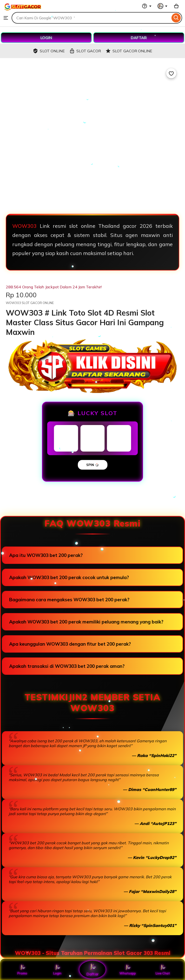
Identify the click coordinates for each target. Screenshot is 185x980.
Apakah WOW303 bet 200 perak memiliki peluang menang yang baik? (86, 622)
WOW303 (24, 226)
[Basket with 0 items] (176, 6)
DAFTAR (139, 38)
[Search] (176, 18)
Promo (22, 970)
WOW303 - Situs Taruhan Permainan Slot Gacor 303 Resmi (93, 953)
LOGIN (46, 38)
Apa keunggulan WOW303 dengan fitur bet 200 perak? (70, 644)
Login (57, 970)
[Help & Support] (147, 6)
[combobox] (91, 18)
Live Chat (163, 970)
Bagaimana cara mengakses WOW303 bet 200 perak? (69, 600)
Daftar (92, 970)
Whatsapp (128, 970)
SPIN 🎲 (93, 465)
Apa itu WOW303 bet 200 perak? (46, 555)
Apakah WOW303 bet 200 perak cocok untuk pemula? (69, 577)
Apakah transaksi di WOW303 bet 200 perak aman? (67, 666)
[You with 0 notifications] (163, 6)
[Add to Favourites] (171, 73)
